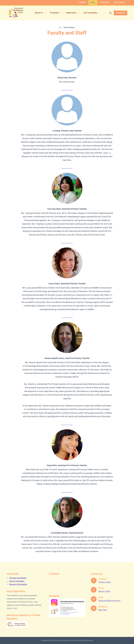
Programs (56, 13)
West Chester (119, 3)
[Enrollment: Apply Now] (94, 608)
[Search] (110, 13)
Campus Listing (104, 582)
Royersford (105, 3)
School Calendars (17, 581)
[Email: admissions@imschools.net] (94, 599)
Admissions (73, 13)
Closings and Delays (18, 578)
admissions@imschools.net (109, 601)
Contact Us (121, 13)
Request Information (18, 584)
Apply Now (103, 610)
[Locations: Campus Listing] (94, 581)
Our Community (92, 13)
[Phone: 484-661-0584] (94, 590)
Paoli (93, 3)
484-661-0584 (104, 591)
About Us (40, 13)
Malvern (83, 3)
